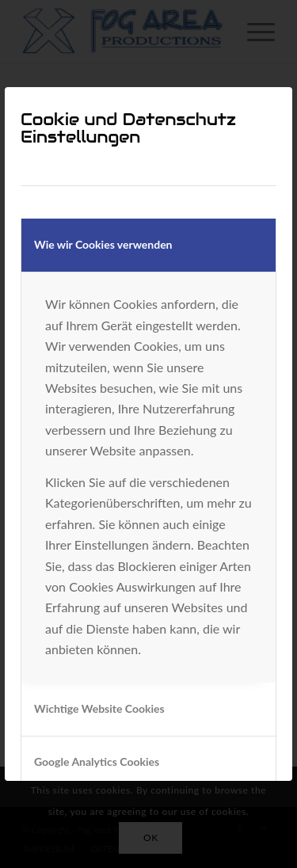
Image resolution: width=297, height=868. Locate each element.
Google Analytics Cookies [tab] (97, 761)
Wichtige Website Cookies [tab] (99, 708)
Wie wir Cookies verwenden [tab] (103, 244)
